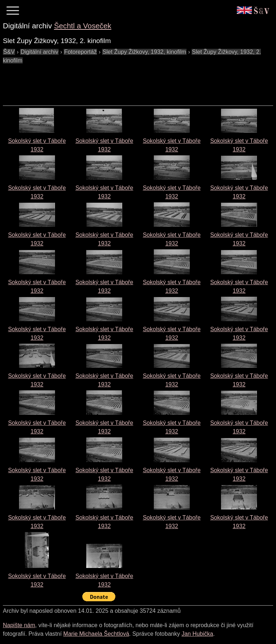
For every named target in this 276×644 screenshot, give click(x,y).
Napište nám (19, 625)
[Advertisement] (134, 81)
